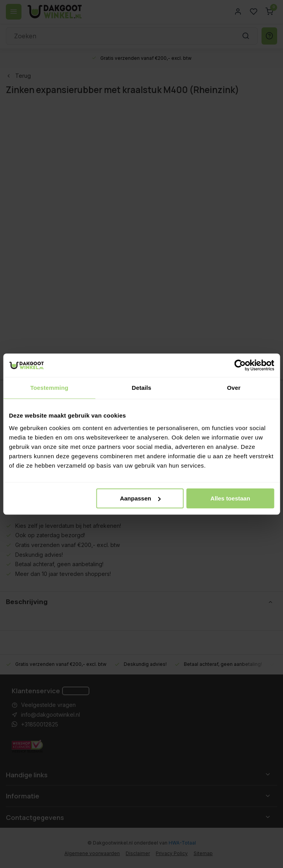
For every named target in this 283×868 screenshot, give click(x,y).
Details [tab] (142, 388)
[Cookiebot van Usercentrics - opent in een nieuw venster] (240, 365)
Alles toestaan (230, 498)
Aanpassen (140, 498)
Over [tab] (234, 388)
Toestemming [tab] (49, 388)
